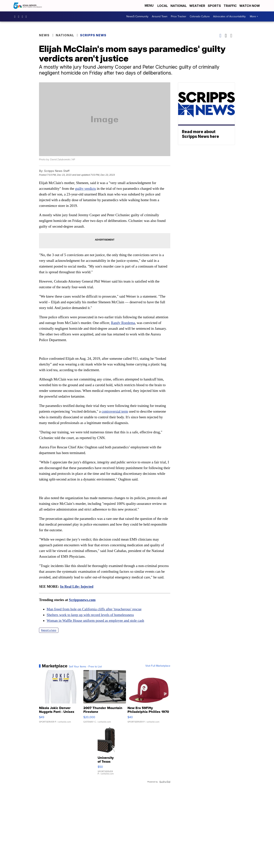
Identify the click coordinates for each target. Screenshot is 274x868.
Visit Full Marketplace (158, 666)
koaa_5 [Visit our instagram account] (20, 17)
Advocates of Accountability (229, 16)
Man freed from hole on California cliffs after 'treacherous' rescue (94, 609)
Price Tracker (179, 16)
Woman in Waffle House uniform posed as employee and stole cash (95, 621)
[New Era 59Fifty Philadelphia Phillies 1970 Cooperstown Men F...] (149, 698)
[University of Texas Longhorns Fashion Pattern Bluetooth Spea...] (106, 753)
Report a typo (49, 630)
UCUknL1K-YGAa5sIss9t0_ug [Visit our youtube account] (27, 17)
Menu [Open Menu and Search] (149, 6)
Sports (214, 6)
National (179, 6)
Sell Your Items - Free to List (85, 667)
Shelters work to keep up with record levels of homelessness (90, 615)
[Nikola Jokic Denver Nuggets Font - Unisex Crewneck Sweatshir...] (60, 698)
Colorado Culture (200, 16)
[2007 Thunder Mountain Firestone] (105, 698)
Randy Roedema (123, 323)
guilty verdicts (86, 189)
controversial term (115, 411)
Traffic (230, 6)
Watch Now (250, 6)
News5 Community (137, 16)
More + (254, 16)
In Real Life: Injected (77, 586)
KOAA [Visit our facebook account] (16, 17)
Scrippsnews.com (82, 600)
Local (163, 6)
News (44, 35)
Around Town (160, 16)
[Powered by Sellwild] (165, 782)
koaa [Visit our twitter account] (23, 17)
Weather (197, 6)
